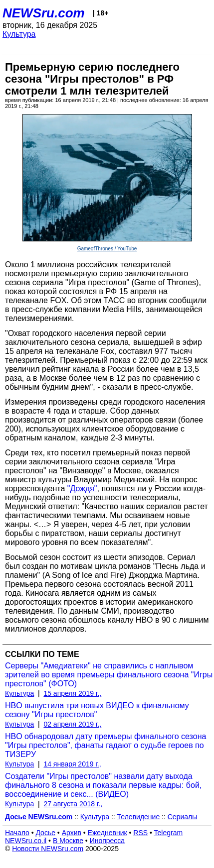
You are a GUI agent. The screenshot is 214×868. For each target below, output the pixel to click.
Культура (19, 34)
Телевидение (139, 817)
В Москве (68, 841)
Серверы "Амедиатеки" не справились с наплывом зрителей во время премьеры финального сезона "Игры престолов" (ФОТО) (109, 675)
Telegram (169, 833)
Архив (72, 833)
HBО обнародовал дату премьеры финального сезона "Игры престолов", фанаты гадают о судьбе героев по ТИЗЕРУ (106, 745)
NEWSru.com (44, 13)
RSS (140, 833)
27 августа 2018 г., (73, 804)
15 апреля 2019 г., (72, 693)
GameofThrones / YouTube (107, 249)
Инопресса (107, 841)
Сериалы (183, 817)
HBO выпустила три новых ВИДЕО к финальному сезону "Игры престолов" (97, 710)
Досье (45, 833)
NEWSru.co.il (26, 841)
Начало (17, 833)
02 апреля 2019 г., (72, 724)
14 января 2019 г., (72, 764)
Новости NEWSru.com (48, 849)
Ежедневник (107, 833)
